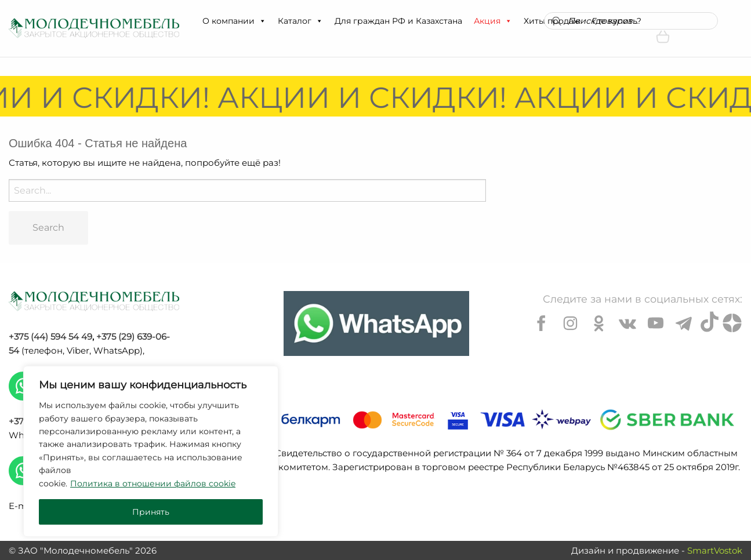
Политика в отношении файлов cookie (153, 483)
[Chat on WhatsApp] (376, 323)
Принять (151, 512)
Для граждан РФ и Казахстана (398, 21)
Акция (493, 21)
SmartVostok (715, 550)
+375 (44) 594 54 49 (50, 337)
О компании (234, 21)
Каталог (300, 21)
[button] (262, 21)
